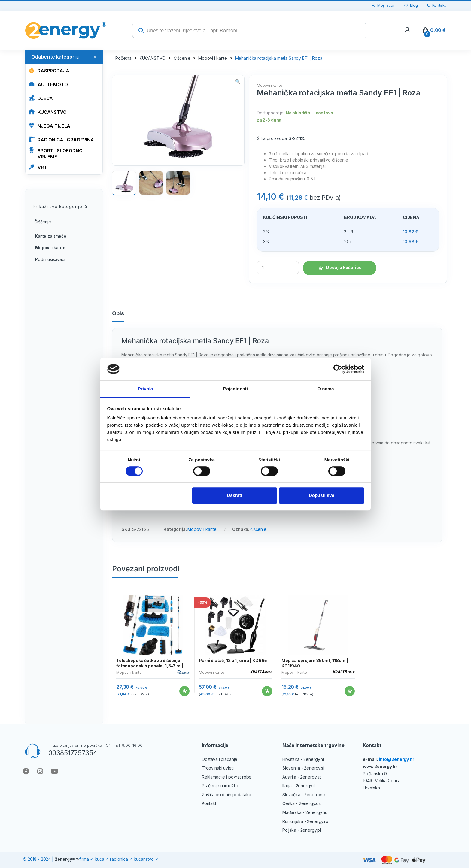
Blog (411, 5)
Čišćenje (182, 58)
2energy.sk (315, 795)
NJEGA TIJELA (49, 126)
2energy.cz (310, 803)
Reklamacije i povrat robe (227, 777)
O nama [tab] (326, 389)
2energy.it (305, 786)
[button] (238, 82)
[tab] (118, 316)
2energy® (65, 859)
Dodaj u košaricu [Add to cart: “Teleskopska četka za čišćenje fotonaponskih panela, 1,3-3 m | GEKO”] (184, 691)
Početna (123, 58)
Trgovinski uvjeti (218, 768)
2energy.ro (318, 821)
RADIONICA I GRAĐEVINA (61, 139)
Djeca (41, 98)
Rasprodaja (49, 70)
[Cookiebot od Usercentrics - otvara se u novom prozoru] (338, 369)
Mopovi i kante (213, 58)
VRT (38, 167)
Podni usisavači (48, 259)
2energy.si (314, 768)
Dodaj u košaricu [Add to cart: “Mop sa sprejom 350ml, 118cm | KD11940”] (349, 691)
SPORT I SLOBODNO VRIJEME (56, 153)
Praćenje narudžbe (221, 786)
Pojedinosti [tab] (235, 389)
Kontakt (436, 5)
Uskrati (234, 496)
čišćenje (258, 529)
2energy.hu (316, 812)
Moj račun (383, 5)
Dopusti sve (322, 496)
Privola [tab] (146, 389)
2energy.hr (314, 759)
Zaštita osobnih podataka (226, 795)
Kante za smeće (48, 236)
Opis (118, 314)
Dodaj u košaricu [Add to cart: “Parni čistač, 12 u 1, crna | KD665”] (267, 691)
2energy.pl (311, 830)
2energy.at (310, 777)
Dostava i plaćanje (220, 759)
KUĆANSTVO (48, 112)
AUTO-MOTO (48, 84)
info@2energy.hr (397, 759)
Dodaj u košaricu (344, 267)
